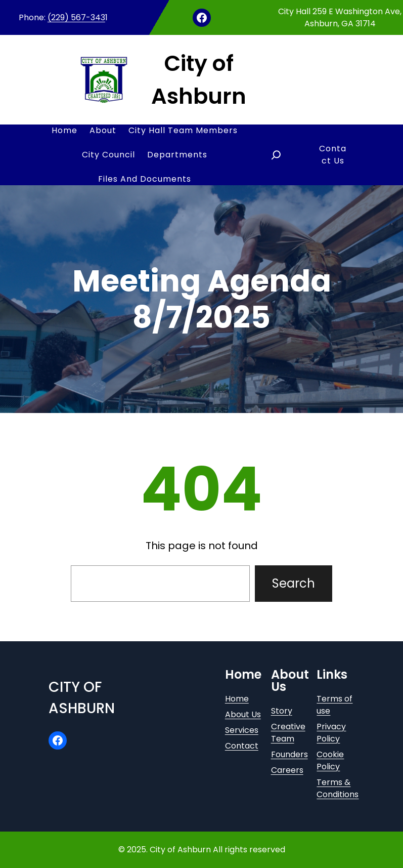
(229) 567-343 (76, 17)
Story (282, 711)
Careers (287, 770)
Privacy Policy (331, 733)
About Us (243, 714)
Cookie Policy (330, 760)
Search (294, 583)
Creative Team (288, 733)
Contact (242, 746)
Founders (289, 754)
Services (242, 730)
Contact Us (333, 155)
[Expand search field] (276, 155)
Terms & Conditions (338, 788)
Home (237, 699)
